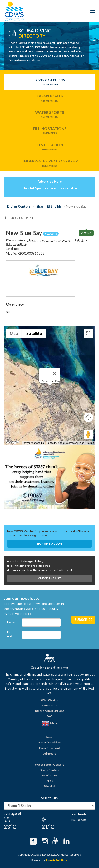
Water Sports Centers (49, 764)
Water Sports (50, 115)
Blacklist (49, 786)
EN (50, 724)
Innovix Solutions (57, 860)
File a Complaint (50, 748)
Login (49, 737)
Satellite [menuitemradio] (34, 333)
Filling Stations (50, 131)
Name (11, 622)
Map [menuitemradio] (14, 333)
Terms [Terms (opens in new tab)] (90, 443)
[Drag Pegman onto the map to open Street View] (88, 434)
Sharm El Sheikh (48, 206)
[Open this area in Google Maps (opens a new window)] (13, 442)
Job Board (50, 754)
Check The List (49, 578)
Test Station (50, 147)
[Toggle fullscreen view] (88, 333)
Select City (50, 798)
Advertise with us (50, 742)
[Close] (54, 374)
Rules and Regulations (50, 711)
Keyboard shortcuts (33, 443)
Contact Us (49, 705)
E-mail (10, 634)
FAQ (49, 716)
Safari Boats (50, 98)
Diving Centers (50, 82)
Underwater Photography (50, 163)
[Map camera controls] (88, 417)
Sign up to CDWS (49, 544)
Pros (49, 781)
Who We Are (49, 700)
